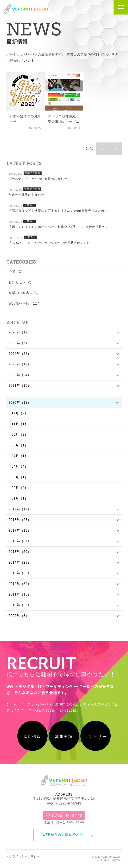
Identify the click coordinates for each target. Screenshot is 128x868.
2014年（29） (20, 562)
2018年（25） (20, 520)
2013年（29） (20, 573)
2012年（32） (20, 584)
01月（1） (20, 498)
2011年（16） (20, 594)
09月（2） (20, 435)
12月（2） (20, 413)
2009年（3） (19, 616)
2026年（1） (19, 332)
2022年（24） (20, 375)
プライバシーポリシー (25, 858)
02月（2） (20, 488)
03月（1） (20, 477)
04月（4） (20, 466)
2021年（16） (20, 386)
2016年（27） (20, 541)
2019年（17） (20, 509)
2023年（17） (20, 364)
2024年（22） (20, 354)
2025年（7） (19, 343)
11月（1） (20, 424)
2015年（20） (20, 552)
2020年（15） (20, 403)
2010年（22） (20, 605)
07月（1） (20, 456)
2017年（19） (20, 531)
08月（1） (20, 445)
